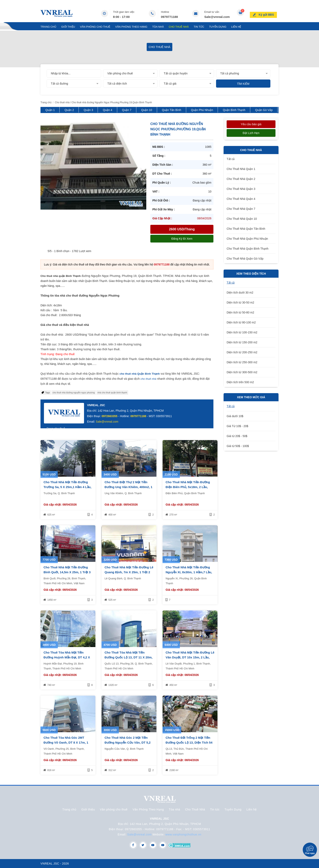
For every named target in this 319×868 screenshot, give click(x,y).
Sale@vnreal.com (217, 17)
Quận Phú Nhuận (202, 110)
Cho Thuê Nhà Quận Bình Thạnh (247, 249)
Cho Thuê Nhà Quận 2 (241, 179)
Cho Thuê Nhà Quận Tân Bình (246, 229)
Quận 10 (147, 110)
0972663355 (109, 416)
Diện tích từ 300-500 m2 (242, 372)
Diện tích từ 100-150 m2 (242, 332)
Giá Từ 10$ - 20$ (237, 426)
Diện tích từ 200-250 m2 (242, 352)
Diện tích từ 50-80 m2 (240, 312)
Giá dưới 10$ (235, 416)
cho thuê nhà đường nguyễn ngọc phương (74, 393)
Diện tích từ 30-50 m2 (240, 302)
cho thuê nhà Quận (132, 374)
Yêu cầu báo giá (251, 124)
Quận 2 (69, 110)
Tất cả (231, 159)
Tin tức (199, 27)
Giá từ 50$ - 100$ (238, 446)
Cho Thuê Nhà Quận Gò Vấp (245, 259)
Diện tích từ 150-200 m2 (242, 342)
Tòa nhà (158, 27)
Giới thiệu (68, 27)
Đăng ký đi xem (182, 239)
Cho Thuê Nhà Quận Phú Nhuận (247, 239)
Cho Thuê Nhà (179, 27)
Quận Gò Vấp (264, 110)
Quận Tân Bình (172, 110)
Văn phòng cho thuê (95, 27)
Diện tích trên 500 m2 (240, 382)
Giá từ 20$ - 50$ (237, 436)
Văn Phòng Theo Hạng (131, 27)
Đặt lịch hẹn (251, 133)
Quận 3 (88, 110)
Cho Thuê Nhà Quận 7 (241, 209)
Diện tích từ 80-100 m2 (241, 322)
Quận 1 (50, 110)
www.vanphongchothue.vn (183, 834)
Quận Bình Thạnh (234, 110)
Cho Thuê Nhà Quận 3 (241, 189)
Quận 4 (107, 110)
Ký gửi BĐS (268, 13)
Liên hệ (236, 27)
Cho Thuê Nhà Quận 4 (241, 199)
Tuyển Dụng (218, 27)
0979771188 (169, 17)
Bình (147, 374)
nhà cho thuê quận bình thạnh (112, 393)
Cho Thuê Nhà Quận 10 (242, 219)
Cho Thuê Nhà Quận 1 (241, 169)
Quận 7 (127, 110)
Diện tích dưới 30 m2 (240, 293)
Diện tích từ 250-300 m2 (242, 362)
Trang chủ (48, 27)
